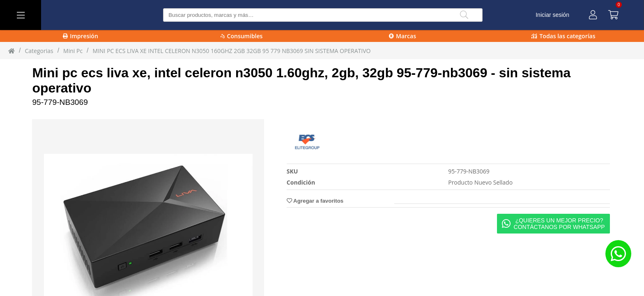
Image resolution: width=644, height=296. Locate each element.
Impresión (80, 36)
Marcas (402, 36)
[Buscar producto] (323, 15)
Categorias (39, 51)
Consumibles (242, 36)
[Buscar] (464, 15)
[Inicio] (11, 51)
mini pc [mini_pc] (73, 51)
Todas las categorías (563, 36)
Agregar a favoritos (315, 201)
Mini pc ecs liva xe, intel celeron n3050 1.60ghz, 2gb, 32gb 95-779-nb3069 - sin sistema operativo (301, 80)
